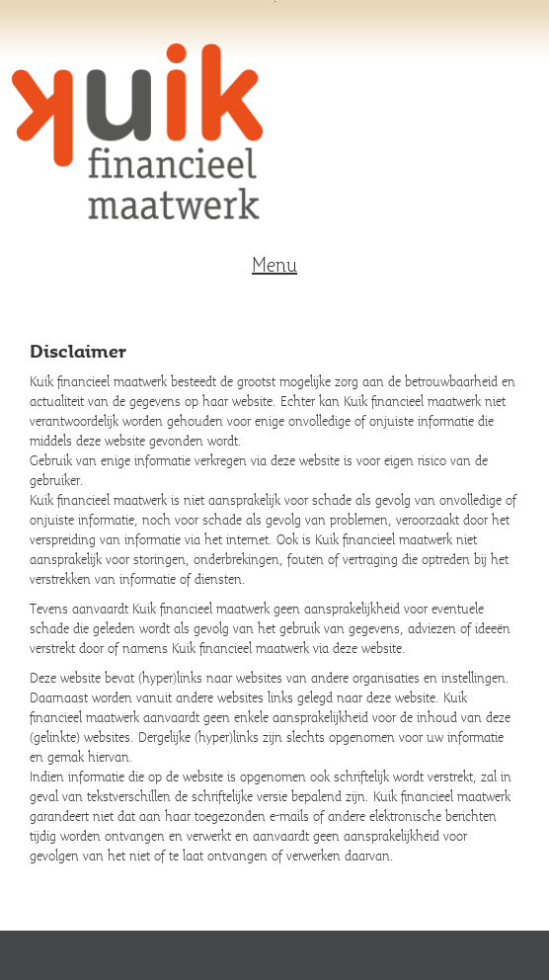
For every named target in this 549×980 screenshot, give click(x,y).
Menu (274, 265)
